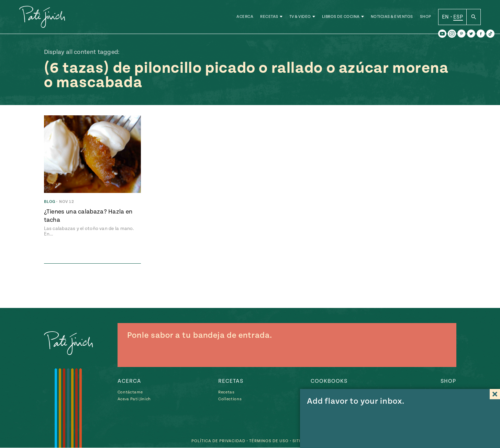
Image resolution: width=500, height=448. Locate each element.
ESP (458, 17)
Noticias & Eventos (392, 17)
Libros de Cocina (341, 17)
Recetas (269, 17)
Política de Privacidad (218, 441)
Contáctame (130, 392)
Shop (426, 17)
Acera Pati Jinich (134, 399)
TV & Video (300, 17)
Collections (230, 399)
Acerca (245, 17)
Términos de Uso (269, 441)
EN (446, 17)
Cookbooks (329, 381)
